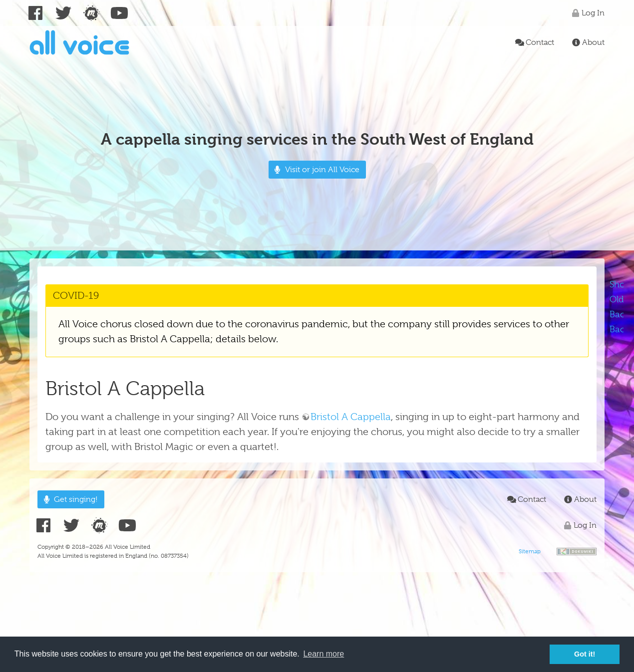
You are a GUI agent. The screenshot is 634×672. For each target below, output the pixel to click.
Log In (587, 13)
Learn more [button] (323, 654)
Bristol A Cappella (351, 417)
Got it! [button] (585, 654)
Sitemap (530, 551)
